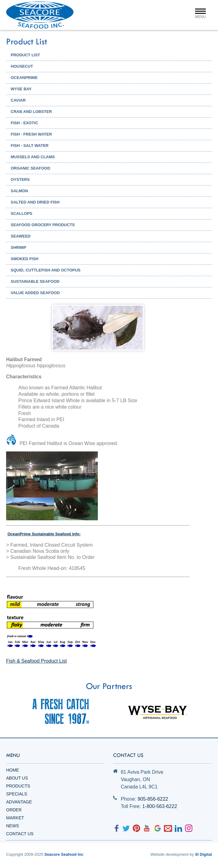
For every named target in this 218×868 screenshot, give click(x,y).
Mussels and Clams (33, 157)
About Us (17, 778)
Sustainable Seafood (35, 281)
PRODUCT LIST (25, 55)
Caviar (18, 100)
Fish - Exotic (24, 123)
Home (13, 770)
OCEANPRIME (24, 78)
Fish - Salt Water (30, 146)
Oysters (20, 180)
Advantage (19, 802)
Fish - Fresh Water (31, 134)
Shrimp (18, 247)
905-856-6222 (153, 799)
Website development (170, 854)
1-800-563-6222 (160, 806)
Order (14, 810)
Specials (17, 794)
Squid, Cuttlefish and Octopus (46, 270)
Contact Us (20, 834)
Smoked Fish (24, 259)
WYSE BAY (21, 89)
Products (18, 786)
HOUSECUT (22, 66)
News (13, 826)
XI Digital (203, 854)
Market (15, 818)
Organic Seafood (30, 168)
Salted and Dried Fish (35, 202)
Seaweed (21, 236)
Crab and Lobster (31, 112)
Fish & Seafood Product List (36, 661)
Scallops (22, 213)
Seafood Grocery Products (43, 225)
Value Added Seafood (35, 293)
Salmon (19, 191)
